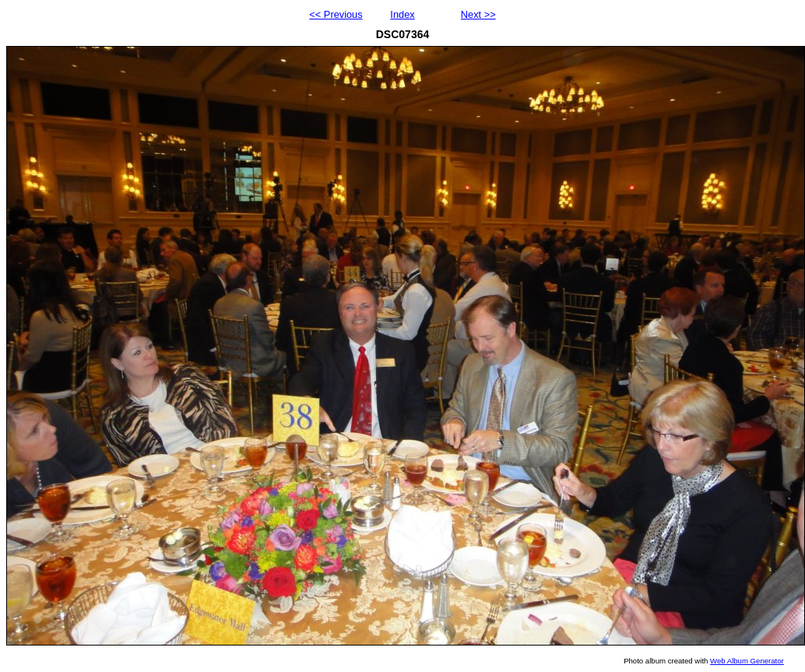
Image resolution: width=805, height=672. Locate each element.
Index (402, 14)
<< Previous (336, 14)
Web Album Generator (747, 661)
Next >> (478, 14)
